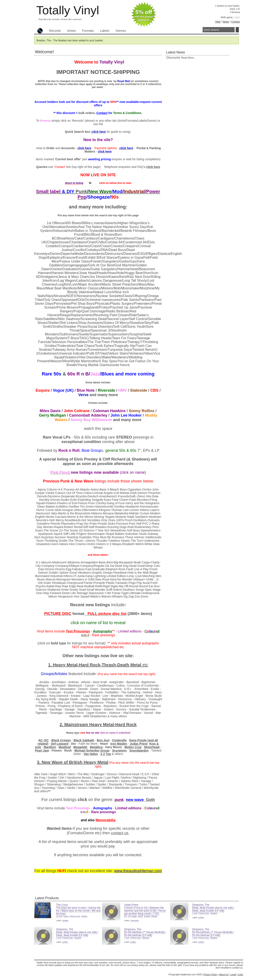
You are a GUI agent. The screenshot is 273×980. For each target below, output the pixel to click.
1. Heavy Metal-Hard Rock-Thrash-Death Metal (95, 665)
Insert (66, 916)
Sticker (84, 916)
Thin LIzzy (62, 905)
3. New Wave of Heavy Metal (73, 762)
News (226, 22)
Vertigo (65, 921)
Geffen (201, 918)
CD (126, 916)
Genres (121, 31)
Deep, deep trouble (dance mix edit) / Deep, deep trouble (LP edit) (213, 909)
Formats (88, 31)
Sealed (147, 916)
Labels (105, 31)
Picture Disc (75, 916)
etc (145, 665)
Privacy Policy (210, 974)
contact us (120, 833)
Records (55, 31)
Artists (72, 31)
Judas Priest (131, 905)
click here (153, 167)
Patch (140, 916)
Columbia (134, 921)
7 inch (195, 913)
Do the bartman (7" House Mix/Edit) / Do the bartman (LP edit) (145, 934)
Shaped (214, 913)
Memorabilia (105, 820)
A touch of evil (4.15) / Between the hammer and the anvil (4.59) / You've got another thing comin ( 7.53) (145, 911)
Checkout (235, 12)
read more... (188, 58)
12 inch (59, 916)
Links (240, 974)
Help (218, 22)
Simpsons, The (201, 905)
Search (237, 30)
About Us (224, 974)
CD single (132, 916)
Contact (236, 22)
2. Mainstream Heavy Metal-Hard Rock (98, 725)
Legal (233, 974)
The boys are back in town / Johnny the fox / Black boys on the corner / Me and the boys (78, 911)
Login (237, 17)
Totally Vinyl (68, 10)
